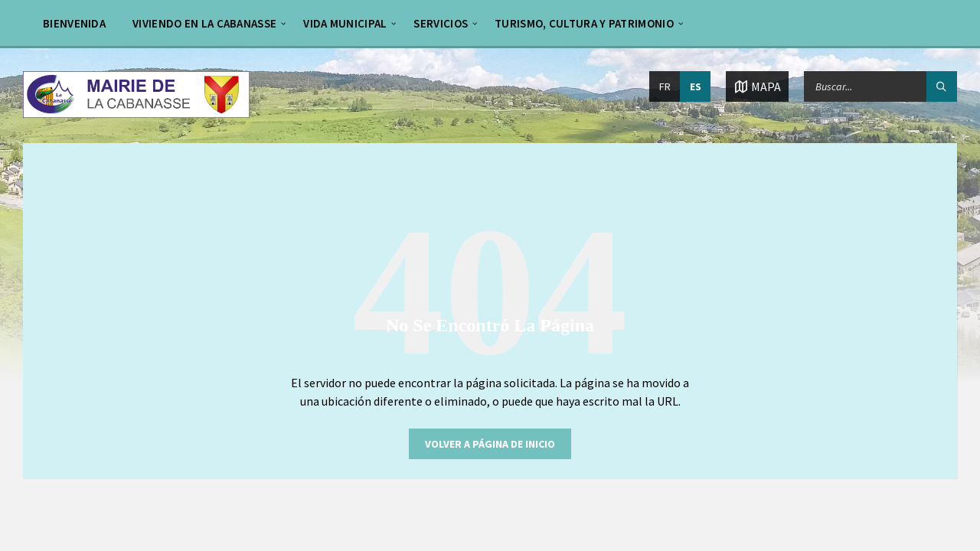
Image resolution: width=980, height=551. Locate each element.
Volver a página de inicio (490, 444)
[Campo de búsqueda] (880, 86)
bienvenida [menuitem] (74, 23)
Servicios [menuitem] (441, 23)
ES (696, 86)
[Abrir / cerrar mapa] (757, 86)
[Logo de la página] (136, 113)
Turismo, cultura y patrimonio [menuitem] (584, 23)
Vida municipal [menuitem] (345, 23)
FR (665, 86)
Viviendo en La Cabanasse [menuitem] (204, 23)
